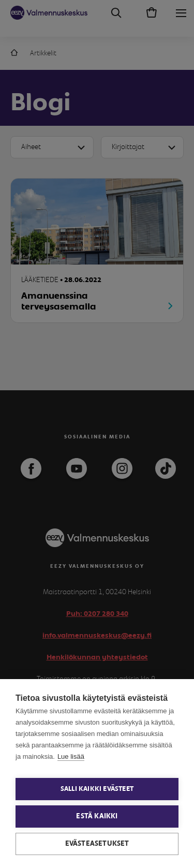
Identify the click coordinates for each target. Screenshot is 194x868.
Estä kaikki (97, 816)
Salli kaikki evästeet (97, 789)
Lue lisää (71, 756)
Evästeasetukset (97, 844)
